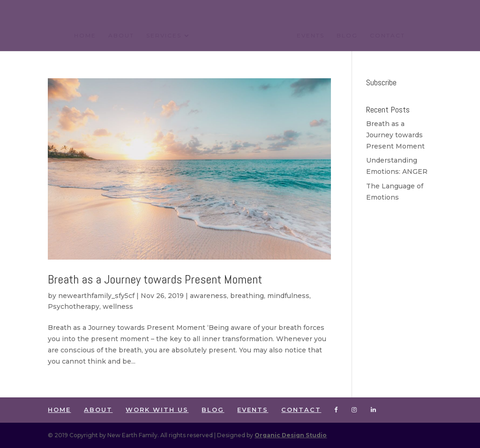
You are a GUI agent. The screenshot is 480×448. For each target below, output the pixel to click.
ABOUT (121, 36)
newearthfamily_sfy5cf (96, 296)
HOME (85, 36)
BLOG (347, 36)
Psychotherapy (74, 306)
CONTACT (387, 36)
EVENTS (311, 36)
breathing (247, 296)
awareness (208, 296)
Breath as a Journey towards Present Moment (155, 280)
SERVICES (164, 36)
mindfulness (288, 296)
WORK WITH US (157, 410)
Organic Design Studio (291, 435)
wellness (118, 306)
